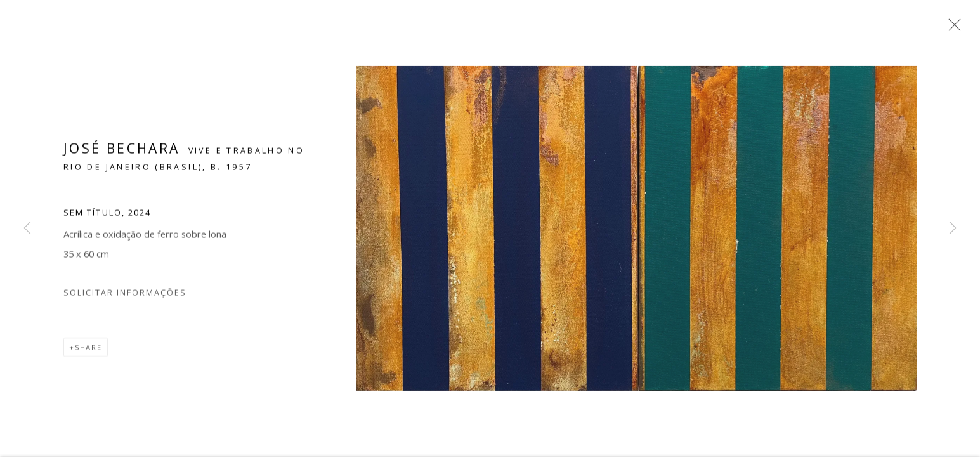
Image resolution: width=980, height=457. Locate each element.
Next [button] (953, 228)
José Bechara (121, 152)
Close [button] (951, 29)
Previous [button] (27, 228)
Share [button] (88, 351)
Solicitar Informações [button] (125, 297)
